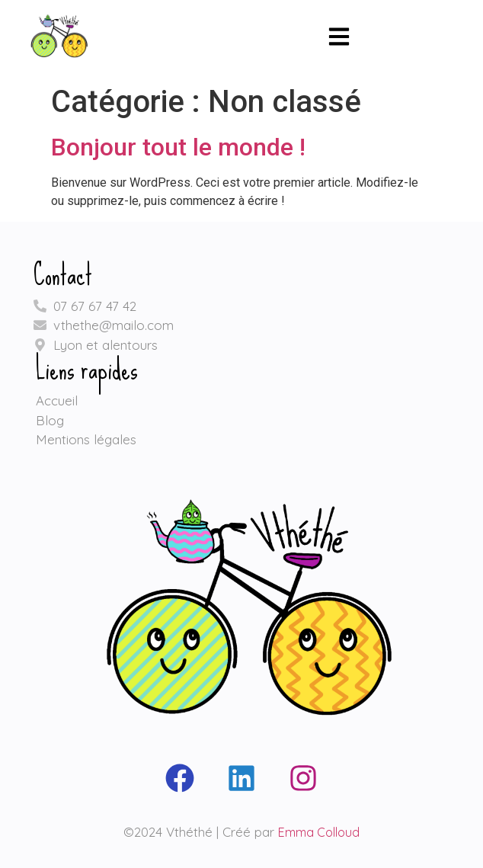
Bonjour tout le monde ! (178, 147)
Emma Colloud (319, 832)
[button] (339, 39)
